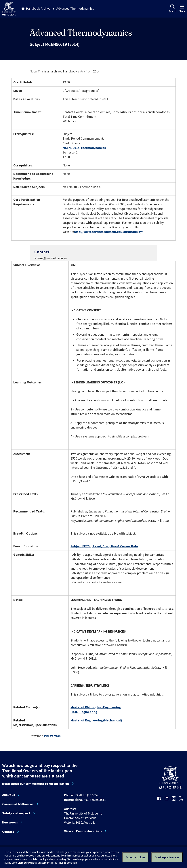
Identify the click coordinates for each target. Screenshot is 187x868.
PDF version (52, 736)
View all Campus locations (83, 831)
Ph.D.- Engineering (84, 712)
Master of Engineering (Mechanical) (96, 720)
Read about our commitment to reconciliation (36, 784)
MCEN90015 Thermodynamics (84, 148)
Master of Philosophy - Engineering (96, 707)
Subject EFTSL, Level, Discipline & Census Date (104, 546)
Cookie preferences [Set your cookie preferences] (167, 857)
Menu (182, 9)
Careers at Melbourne (18, 804)
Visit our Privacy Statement (34, 863)
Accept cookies (135, 857)
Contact (8, 832)
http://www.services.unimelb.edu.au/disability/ (108, 232)
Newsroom (10, 822)
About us (8, 795)
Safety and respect (16, 813)
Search (172, 9)
